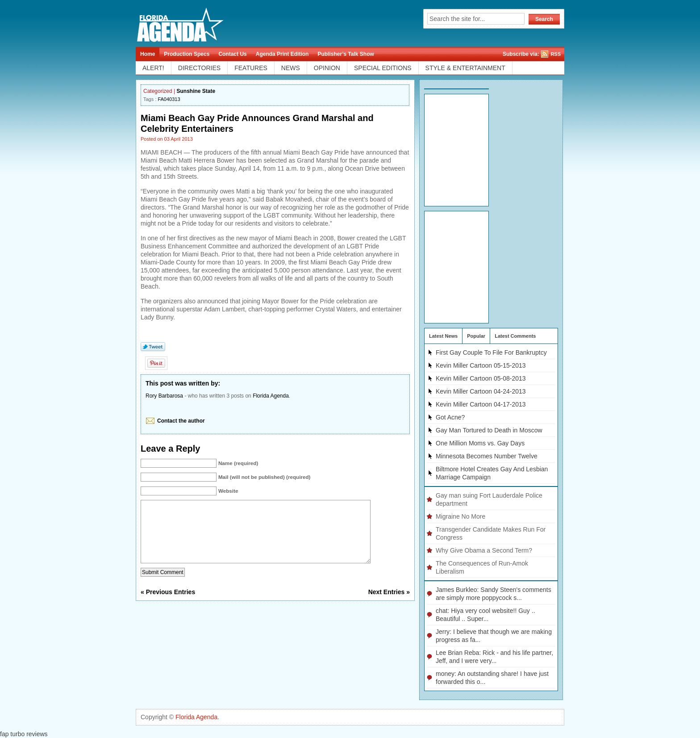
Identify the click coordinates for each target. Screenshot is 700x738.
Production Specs (187, 54)
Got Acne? (450, 417)
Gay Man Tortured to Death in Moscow (489, 430)
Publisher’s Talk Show (346, 54)
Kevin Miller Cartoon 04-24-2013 (481, 391)
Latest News (443, 336)
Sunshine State (196, 91)
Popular (476, 336)
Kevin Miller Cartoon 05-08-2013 (481, 378)
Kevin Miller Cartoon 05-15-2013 (481, 365)
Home (148, 54)
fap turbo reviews (24, 734)
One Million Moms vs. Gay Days (480, 443)
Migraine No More (460, 516)
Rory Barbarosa (164, 396)
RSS (556, 54)
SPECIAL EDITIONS (383, 68)
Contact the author (181, 421)
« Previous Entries (168, 605)
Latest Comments (515, 336)
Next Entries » (389, 605)
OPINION (327, 68)
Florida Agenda (271, 396)
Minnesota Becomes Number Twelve (487, 456)
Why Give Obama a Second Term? (484, 550)
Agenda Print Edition (282, 54)
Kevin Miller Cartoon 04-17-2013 (481, 404)
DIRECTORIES (199, 68)
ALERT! (153, 68)
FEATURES (251, 68)
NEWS (291, 68)
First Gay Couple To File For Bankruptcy (491, 352)
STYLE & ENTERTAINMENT (465, 68)
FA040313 (169, 99)
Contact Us (232, 54)
